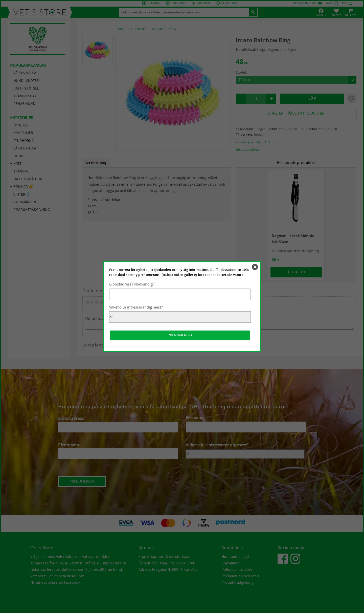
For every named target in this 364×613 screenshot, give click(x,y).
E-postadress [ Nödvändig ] (132, 284)
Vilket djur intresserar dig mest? (136, 307)
